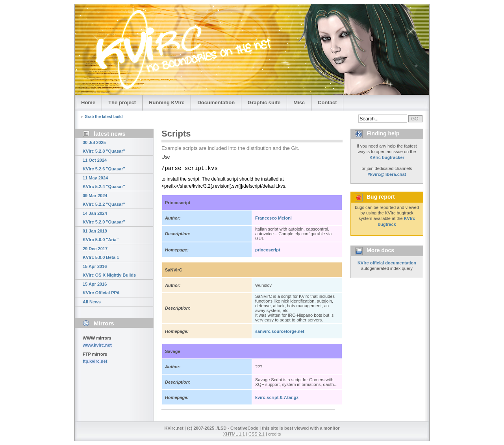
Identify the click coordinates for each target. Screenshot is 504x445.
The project (122, 102)
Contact (327, 102)
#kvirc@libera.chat (387, 174)
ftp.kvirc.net (95, 361)
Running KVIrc (167, 102)
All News (92, 302)
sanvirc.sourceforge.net (280, 331)
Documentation (216, 102)
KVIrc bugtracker (387, 157)
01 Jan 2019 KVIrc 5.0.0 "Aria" (101, 235)
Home (88, 102)
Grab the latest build (104, 117)
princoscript (268, 250)
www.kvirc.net (97, 345)
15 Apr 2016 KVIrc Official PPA (101, 288)
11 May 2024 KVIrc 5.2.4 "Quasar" (104, 182)
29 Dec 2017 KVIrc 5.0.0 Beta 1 (101, 253)
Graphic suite (264, 102)
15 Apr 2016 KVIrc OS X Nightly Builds (109, 271)
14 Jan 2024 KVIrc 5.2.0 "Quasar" (104, 218)
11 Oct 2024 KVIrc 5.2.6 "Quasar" (104, 164)
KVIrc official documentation (387, 263)
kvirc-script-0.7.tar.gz (277, 397)
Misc (299, 102)
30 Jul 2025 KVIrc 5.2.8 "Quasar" (104, 147)
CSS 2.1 (257, 434)
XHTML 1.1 (234, 434)
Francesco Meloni (273, 218)
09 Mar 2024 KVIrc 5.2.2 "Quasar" (104, 200)
